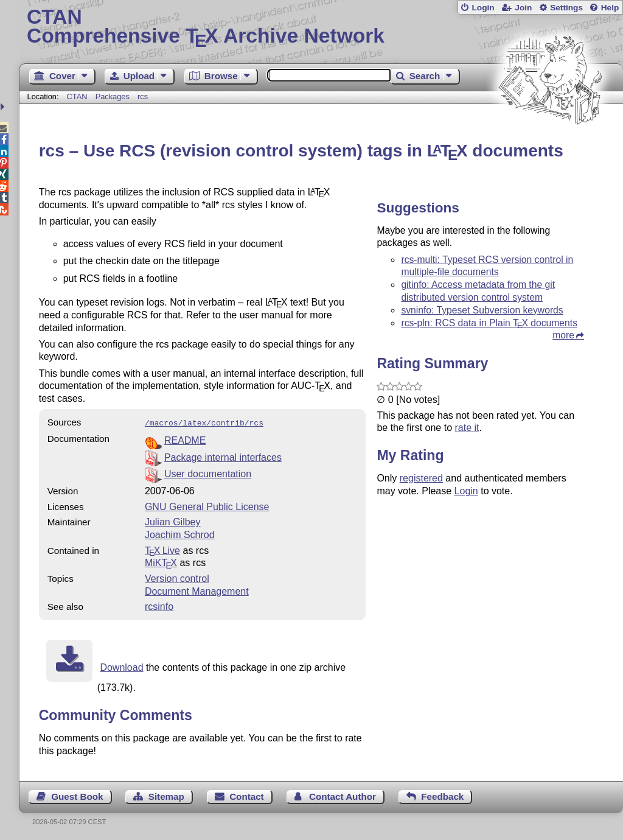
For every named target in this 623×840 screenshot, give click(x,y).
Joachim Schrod (180, 534)
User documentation (208, 473)
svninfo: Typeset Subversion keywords (482, 310)
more (563, 335)
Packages (114, 96)
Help (610, 8)
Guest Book (77, 795)
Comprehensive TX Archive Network (321, 27)
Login (483, 8)
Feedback (442, 795)
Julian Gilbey (173, 521)
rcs (143, 96)
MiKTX (161, 562)
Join (523, 8)
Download (121, 666)
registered (421, 478)
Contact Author (343, 795)
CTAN (77, 96)
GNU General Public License (207, 506)
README (185, 439)
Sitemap (166, 795)
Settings (566, 8)
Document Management (197, 590)
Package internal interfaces (223, 456)
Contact (247, 795)
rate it (467, 428)
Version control (177, 577)
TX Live (162, 549)
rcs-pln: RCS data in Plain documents (489, 323)
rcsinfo (159, 605)
